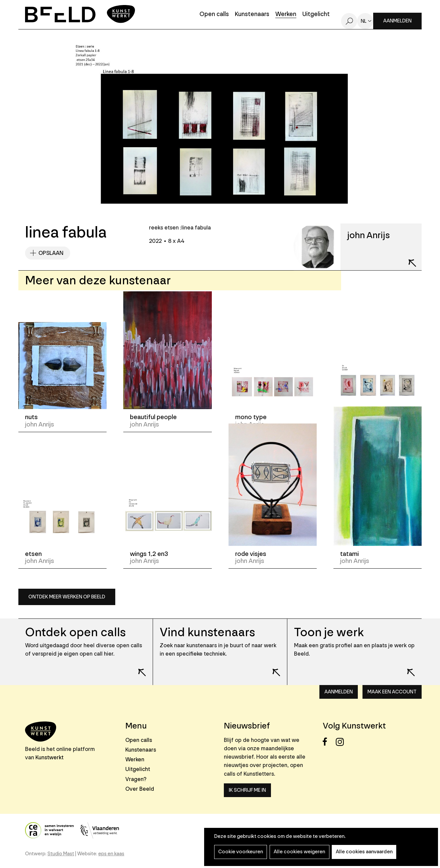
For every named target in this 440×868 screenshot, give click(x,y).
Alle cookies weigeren (298, 852)
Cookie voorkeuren (240, 852)
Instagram (342, 742)
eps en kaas (111, 854)
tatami (349, 554)
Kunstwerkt (49, 757)
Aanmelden (397, 21)
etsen (348, 417)
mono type (251, 417)
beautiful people (153, 417)
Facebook (329, 742)
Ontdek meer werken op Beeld (67, 597)
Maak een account (392, 692)
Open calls (214, 15)
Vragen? (136, 779)
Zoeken (349, 21)
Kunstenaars (252, 15)
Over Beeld (140, 789)
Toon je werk (329, 632)
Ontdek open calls (75, 632)
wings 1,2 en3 (149, 554)
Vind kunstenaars (207, 632)
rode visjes (251, 554)
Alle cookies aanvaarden (362, 852)
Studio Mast (61, 854)
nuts (31, 417)
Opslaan (51, 253)
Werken (286, 15)
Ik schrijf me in (247, 790)
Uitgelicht (316, 15)
